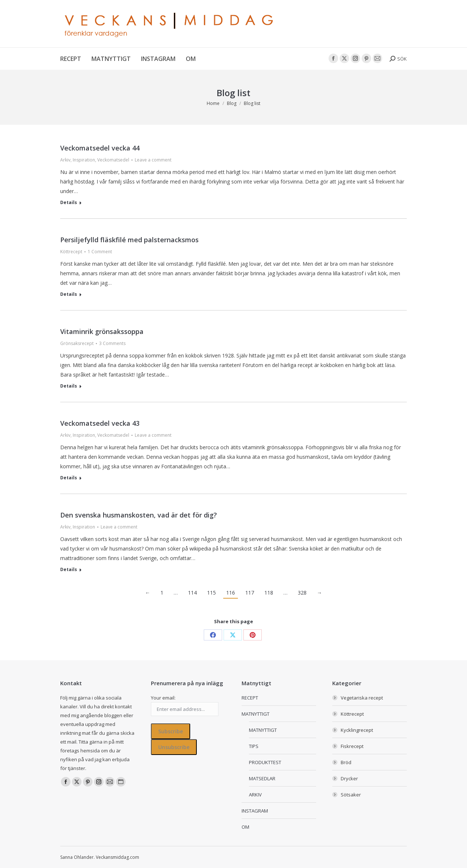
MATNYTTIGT (256, 714)
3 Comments (112, 343)
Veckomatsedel (113, 160)
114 (192, 593)
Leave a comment (153, 160)
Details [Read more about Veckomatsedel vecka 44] (69, 203)
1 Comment (100, 252)
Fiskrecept (352, 746)
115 (211, 593)
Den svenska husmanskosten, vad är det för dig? (139, 515)
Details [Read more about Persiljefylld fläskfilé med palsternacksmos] (69, 294)
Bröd (346, 762)
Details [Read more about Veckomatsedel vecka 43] (69, 478)
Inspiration (84, 160)
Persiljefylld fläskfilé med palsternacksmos (129, 240)
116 (231, 593)
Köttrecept (71, 252)
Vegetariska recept (362, 698)
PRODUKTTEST (265, 762)
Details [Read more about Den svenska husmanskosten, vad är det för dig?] (69, 570)
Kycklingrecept (357, 730)
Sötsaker (351, 795)
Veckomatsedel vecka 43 (100, 423)
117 (250, 593)
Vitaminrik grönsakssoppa (102, 331)
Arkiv (65, 160)
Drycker (349, 778)
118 (269, 593)
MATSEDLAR (262, 778)
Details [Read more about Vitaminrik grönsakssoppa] (69, 386)
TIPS (254, 746)
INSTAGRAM (255, 811)
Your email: (163, 698)
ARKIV (255, 795)
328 (302, 593)
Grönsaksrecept (77, 343)
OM (245, 827)
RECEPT (250, 698)
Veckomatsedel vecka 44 (100, 148)
